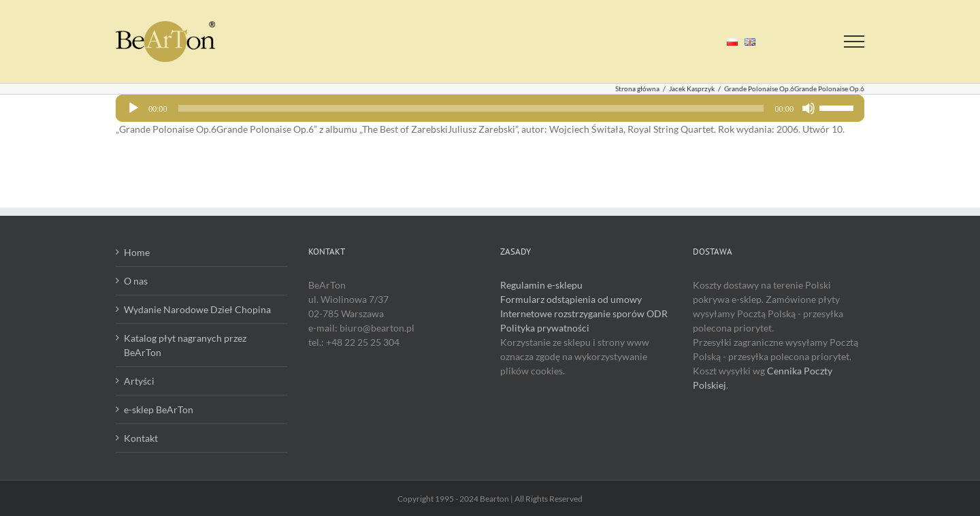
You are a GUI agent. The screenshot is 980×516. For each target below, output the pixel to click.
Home (137, 252)
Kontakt (141, 438)
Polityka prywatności (545, 328)
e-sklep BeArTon (159, 409)
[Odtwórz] (133, 108)
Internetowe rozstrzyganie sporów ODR (584, 313)
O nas (136, 281)
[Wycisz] (808, 108)
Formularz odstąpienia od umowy (571, 299)
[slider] (471, 108)
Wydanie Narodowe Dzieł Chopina (197, 309)
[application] (490, 108)
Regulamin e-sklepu (541, 285)
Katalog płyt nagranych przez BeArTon (185, 345)
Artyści (139, 381)
